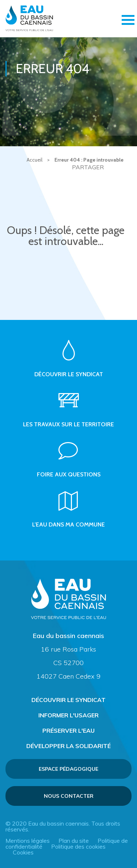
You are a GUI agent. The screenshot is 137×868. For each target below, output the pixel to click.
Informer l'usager (68, 715)
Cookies (23, 852)
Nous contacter (69, 796)
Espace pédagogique (68, 769)
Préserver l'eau (68, 731)
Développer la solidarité (68, 746)
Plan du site (74, 841)
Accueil (35, 160)
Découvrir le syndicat (68, 700)
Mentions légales (28, 841)
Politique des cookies (78, 846)
